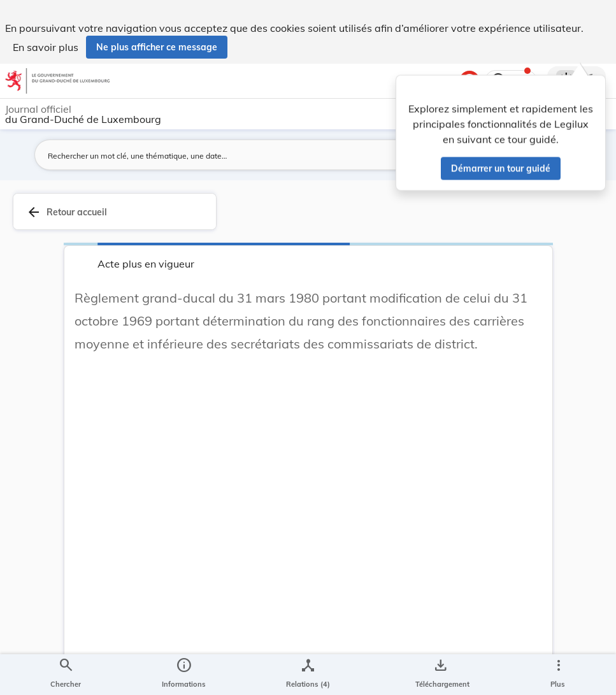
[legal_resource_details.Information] (184, 675)
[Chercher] (66, 675)
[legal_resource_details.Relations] (308, 675)
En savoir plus (46, 47)
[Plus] (558, 675)
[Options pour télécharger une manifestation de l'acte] (440, 675)
